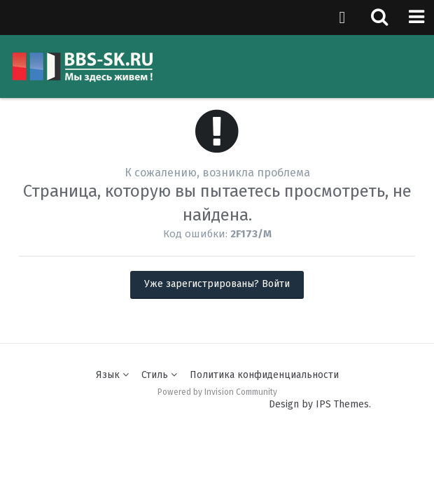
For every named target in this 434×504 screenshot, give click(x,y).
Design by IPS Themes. (320, 404)
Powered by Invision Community (217, 392)
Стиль (159, 375)
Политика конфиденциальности (264, 375)
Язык (112, 375)
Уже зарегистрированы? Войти (217, 284)
